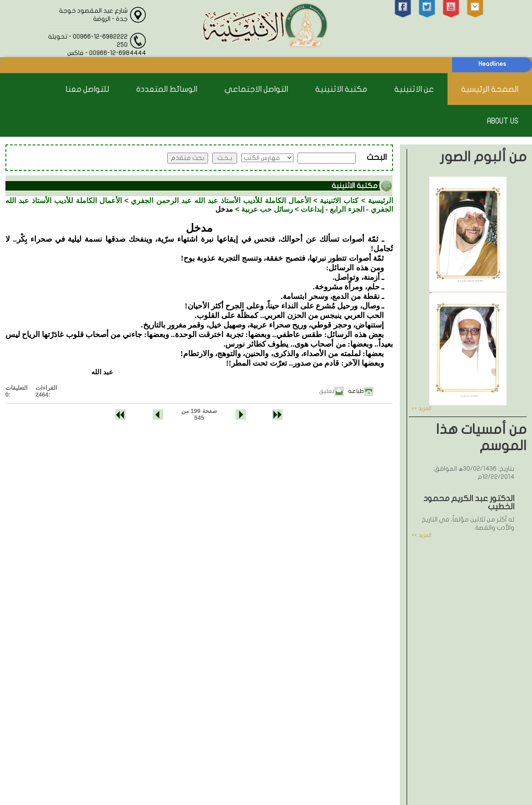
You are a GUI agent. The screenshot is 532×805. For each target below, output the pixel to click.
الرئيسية (380, 201)
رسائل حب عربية (267, 209)
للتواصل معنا (87, 89)
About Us (503, 121)
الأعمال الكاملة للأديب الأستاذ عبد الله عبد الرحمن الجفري (221, 201)
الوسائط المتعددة (167, 89)
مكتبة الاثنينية (341, 89)
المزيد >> (422, 408)
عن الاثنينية (414, 89)
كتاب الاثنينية (339, 201)
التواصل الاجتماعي (256, 89)
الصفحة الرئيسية (490, 89)
